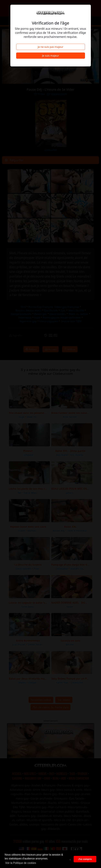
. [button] (70, 859)
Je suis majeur (50, 56)
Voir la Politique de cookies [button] (21, 863)
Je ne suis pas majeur (50, 47)
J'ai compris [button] (85, 859)
